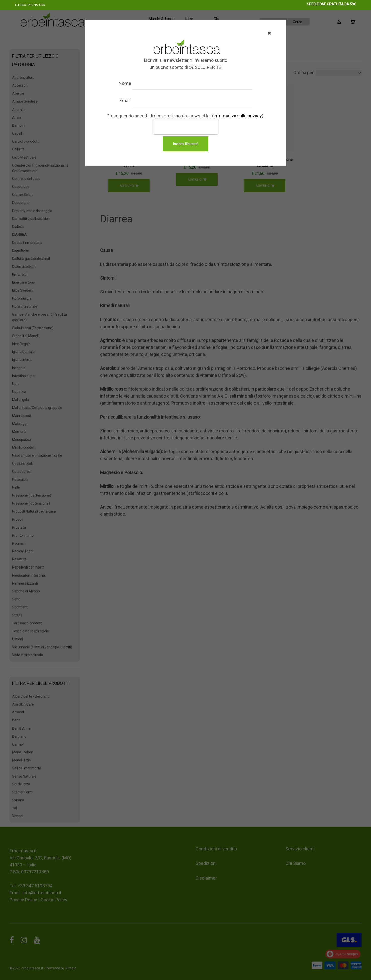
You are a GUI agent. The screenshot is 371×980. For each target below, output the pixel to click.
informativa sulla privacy (238, 116)
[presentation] (186, 127)
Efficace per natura (30, 5)
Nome (130, 83)
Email (130, 101)
